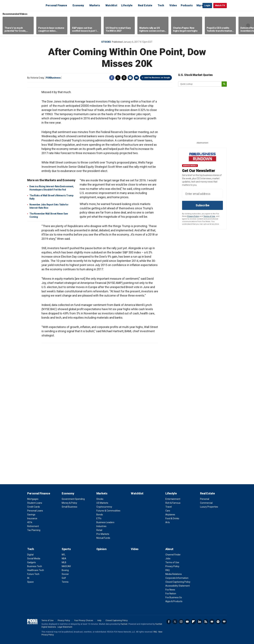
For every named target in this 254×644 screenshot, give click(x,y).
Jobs (168, 559)
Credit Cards (34, 507)
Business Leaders (105, 522)
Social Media (34, 559)
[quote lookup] (200, 84)
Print (130, 78)
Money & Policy (69, 503)
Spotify (218, 622)
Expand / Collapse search (199, 6)
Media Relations (174, 574)
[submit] (224, 84)
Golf (64, 578)
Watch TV (220, 5)
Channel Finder (173, 555)
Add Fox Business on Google (157, 78)
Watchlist (111, 5)
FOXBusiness (53, 78)
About (169, 549)
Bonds (100, 515)
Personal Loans (35, 511)
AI (28, 578)
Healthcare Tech (36, 570)
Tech (161, 5)
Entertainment (173, 499)
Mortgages (33, 499)
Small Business (69, 507)
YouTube (187, 622)
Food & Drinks (172, 518)
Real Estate (145, 5)
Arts (168, 522)
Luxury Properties (209, 507)
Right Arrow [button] (248, 25)
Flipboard (193, 622)
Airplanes (170, 515)
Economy (78, 5)
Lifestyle (127, 5)
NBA (64, 559)
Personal (205, 499)
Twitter (118, 78)
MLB (64, 562)
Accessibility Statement (178, 586)
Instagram (181, 622)
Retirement (33, 526)
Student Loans (35, 503)
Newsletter (212, 622)
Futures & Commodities (108, 511)
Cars (168, 511)
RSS (206, 622)
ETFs (99, 518)
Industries (101, 526)
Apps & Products (174, 601)
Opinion (101, 549)
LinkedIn (200, 622)
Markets (95, 5)
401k (30, 522)
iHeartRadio (224, 622)
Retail (99, 530)
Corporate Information (177, 578)
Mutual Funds (103, 538)
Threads (124, 78)
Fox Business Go (174, 597)
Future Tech (33, 574)
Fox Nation (171, 594)
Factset (124, 624)
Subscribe (202, 205)
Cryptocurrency (104, 507)
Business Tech (35, 566)
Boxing (65, 570)
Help (99, 620)
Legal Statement (65, 627)
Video (173, 5)
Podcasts (187, 5)
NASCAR (66, 566)
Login (207, 5)
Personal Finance (56, 5)
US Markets (102, 503)
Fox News (170, 590)
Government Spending (73, 499)
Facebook (112, 78)
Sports (66, 549)
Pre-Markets (103, 534)
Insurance (32, 518)
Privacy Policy (193, 216)
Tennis (65, 582)
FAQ (167, 570)
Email (136, 78)
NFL (64, 555)
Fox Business (35, 5)
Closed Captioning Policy (178, 582)
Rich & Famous (173, 503)
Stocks (106, 42)
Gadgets (32, 562)
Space (30, 582)
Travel (169, 507)
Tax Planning (34, 530)
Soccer (65, 574)
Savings (31, 515)
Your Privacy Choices (84, 620)
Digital (30, 555)
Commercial (206, 503)
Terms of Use (209, 216)
